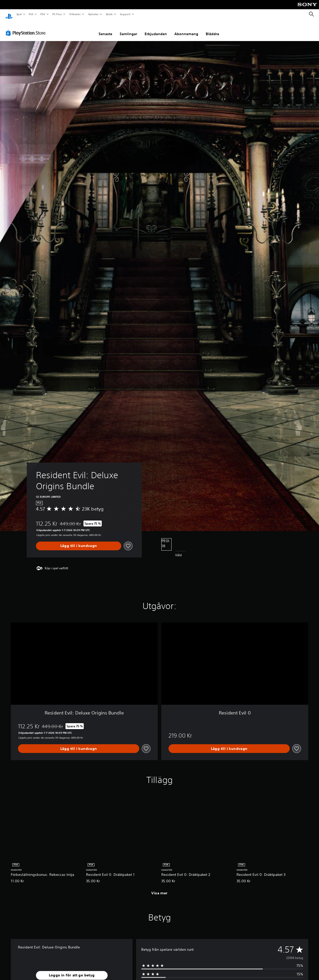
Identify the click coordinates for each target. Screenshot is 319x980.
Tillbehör (75, 14)
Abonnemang (186, 29)
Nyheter (93, 14)
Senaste (105, 29)
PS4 (43, 14)
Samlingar (128, 29)
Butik (109, 14)
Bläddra (212, 29)
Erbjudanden (156, 29)
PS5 (31, 14)
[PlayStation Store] (27, 28)
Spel (19, 14)
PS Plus (57, 14)
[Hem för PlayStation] (9, 14)
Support (125, 14)
